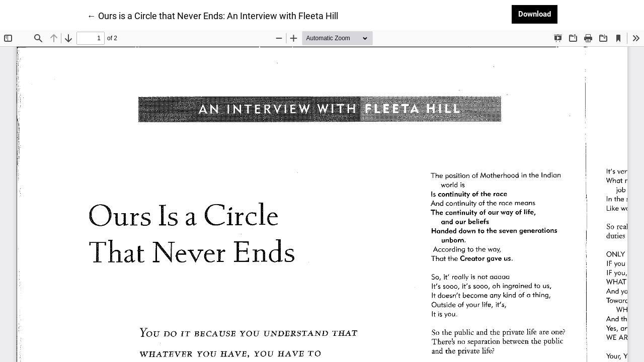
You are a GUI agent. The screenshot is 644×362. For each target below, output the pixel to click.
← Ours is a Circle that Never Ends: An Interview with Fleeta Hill (213, 15)
